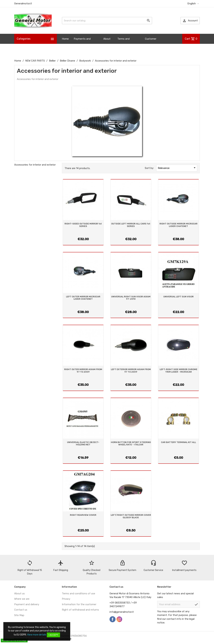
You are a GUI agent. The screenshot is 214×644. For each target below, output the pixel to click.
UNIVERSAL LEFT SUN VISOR (178, 297)
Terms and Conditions (124, 44)
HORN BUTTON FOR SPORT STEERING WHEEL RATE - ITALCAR (131, 443)
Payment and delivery (27, 604)
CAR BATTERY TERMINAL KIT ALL (178, 442)
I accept (53, 635)
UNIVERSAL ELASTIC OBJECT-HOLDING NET (83, 443)
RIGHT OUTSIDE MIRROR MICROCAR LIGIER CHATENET (178, 225)
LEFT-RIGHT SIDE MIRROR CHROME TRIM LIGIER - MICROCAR (178, 370)
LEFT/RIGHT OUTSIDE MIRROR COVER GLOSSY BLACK (131, 516)
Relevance (177, 168)
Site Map (19, 615)
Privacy (66, 599)
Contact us (21, 610)
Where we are (22, 599)
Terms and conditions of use (78, 593)
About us (107, 44)
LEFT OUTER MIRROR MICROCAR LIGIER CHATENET (83, 298)
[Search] (107, 21)
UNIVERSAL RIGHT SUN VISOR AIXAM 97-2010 (131, 298)
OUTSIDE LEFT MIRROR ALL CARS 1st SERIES (131, 225)
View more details (37, 635)
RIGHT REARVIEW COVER (83, 515)
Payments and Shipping (82, 44)
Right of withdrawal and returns (80, 610)
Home (65, 39)
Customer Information (152, 44)
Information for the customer (79, 604)
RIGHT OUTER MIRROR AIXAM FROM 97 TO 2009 (83, 370)
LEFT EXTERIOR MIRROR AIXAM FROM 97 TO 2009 (131, 370)
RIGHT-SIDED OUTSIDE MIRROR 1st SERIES (83, 225)
